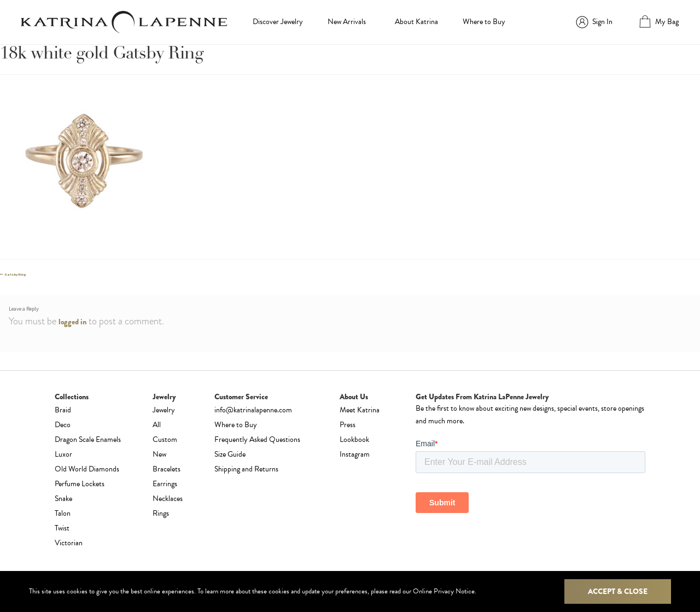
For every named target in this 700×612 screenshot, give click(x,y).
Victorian (69, 543)
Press (348, 425)
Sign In (602, 22)
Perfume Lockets (80, 484)
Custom (165, 439)
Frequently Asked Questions (257, 439)
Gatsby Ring (15, 275)
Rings (161, 513)
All (157, 425)
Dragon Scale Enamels (88, 439)
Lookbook (354, 439)
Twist (62, 528)
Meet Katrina (360, 410)
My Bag (667, 22)
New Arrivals (347, 22)
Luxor (63, 454)
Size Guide (230, 454)
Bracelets (167, 469)
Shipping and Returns (246, 469)
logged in (72, 322)
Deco (63, 425)
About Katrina (416, 22)
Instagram (355, 454)
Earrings (165, 484)
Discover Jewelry (278, 22)
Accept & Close (618, 591)
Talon (63, 513)
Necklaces (168, 499)
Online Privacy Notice (444, 591)
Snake (63, 499)
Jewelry (164, 410)
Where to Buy (484, 22)
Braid (63, 410)
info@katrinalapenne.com (253, 410)
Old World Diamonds (87, 469)
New (159, 454)
